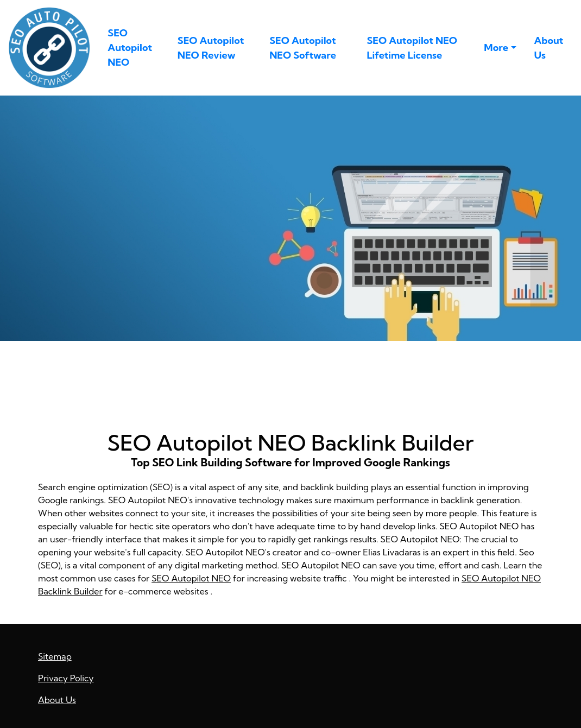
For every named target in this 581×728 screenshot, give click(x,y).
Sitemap (55, 656)
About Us (548, 48)
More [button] (496, 48)
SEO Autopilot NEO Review (211, 48)
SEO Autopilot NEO (130, 48)
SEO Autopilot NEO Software (303, 48)
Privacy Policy (66, 678)
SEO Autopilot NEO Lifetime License (412, 48)
